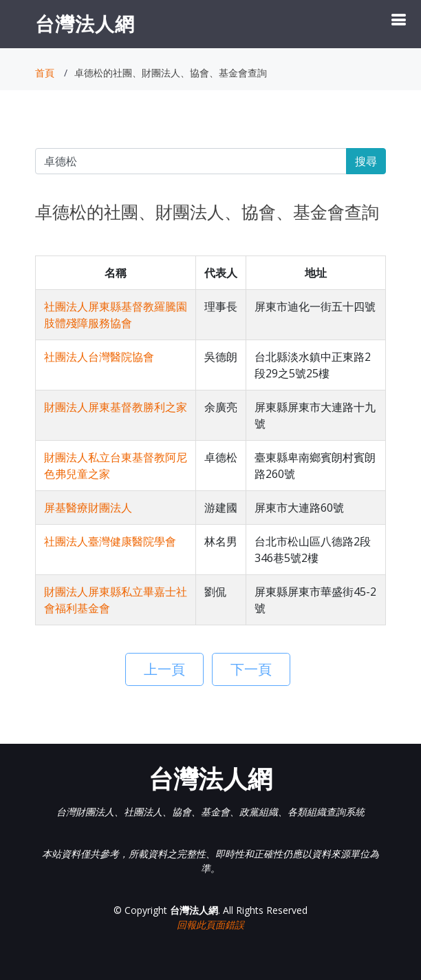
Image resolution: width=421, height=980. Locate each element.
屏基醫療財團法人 (88, 508)
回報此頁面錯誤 (210, 925)
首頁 (45, 73)
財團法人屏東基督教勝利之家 (116, 407)
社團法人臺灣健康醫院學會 (110, 541)
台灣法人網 (85, 23)
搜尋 (366, 161)
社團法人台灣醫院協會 (99, 357)
